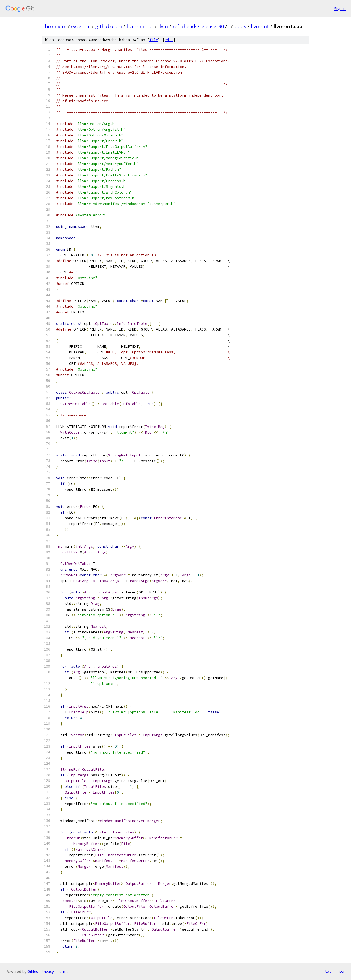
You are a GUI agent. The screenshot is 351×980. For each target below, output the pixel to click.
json (341, 971)
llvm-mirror (140, 26)
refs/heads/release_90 (198, 26)
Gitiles (33, 971)
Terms (63, 971)
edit (169, 40)
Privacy (48, 971)
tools (240, 26)
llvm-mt (260, 26)
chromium (54, 26)
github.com (109, 26)
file (154, 40)
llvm (163, 26)
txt (328, 971)
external (81, 26)
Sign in (340, 9)
